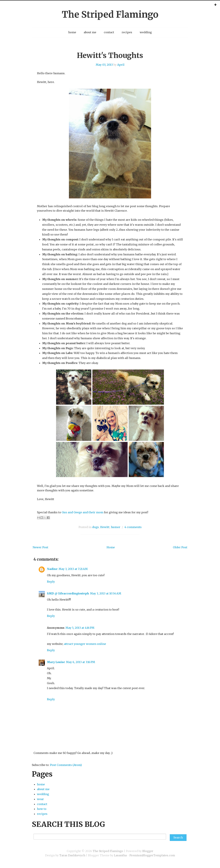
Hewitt (105, 527)
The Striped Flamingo (110, 14)
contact (109, 32)
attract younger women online (85, 644)
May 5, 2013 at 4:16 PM (80, 628)
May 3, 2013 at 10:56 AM (106, 593)
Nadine (52, 569)
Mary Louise (56, 662)
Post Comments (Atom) (66, 765)
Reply (51, 582)
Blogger (148, 851)
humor (116, 527)
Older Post (180, 547)
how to (42, 809)
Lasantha (120, 855)
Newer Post (40, 547)
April (121, 65)
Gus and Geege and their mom (82, 512)
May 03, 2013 (104, 65)
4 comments (133, 527)
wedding (146, 32)
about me (90, 32)
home (72, 32)
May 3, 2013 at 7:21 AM (73, 569)
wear (40, 799)
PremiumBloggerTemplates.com (152, 855)
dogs (95, 527)
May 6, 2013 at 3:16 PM (81, 662)
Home (111, 547)
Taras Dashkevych (72, 855)
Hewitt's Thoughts (110, 55)
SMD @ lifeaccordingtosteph (68, 593)
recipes (127, 32)
